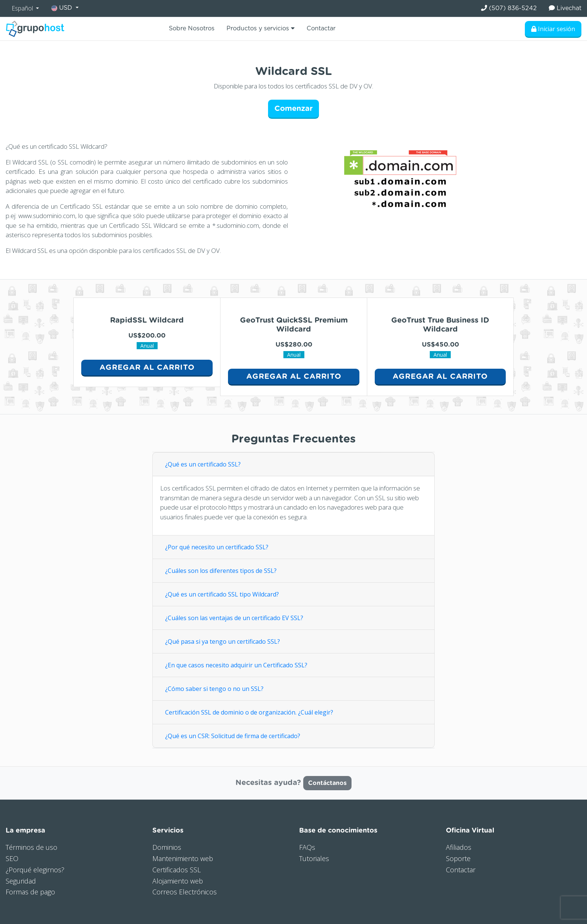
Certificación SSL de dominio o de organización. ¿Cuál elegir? (249, 712)
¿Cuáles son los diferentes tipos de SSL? (221, 571)
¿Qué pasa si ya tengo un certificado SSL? (223, 641)
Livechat (565, 8)
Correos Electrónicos (185, 892)
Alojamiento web (178, 881)
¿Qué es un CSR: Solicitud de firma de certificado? (233, 736)
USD (63, 8)
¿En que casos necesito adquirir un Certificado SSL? (236, 665)
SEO (12, 858)
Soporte (458, 858)
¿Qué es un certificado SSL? (203, 464)
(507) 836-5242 (509, 8)
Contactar (321, 28)
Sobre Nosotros (192, 28)
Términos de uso (31, 847)
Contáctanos (327, 783)
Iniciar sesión (553, 29)
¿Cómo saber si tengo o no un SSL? (214, 689)
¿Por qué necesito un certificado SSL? (217, 547)
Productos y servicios (261, 28)
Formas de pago (30, 892)
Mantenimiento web (183, 858)
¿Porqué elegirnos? (35, 870)
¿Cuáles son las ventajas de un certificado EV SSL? (234, 618)
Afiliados (459, 847)
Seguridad (21, 881)
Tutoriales (314, 858)
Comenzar (293, 109)
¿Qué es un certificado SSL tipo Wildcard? (222, 594)
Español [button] (23, 8)
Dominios (167, 847)
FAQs (307, 847)
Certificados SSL (177, 870)
